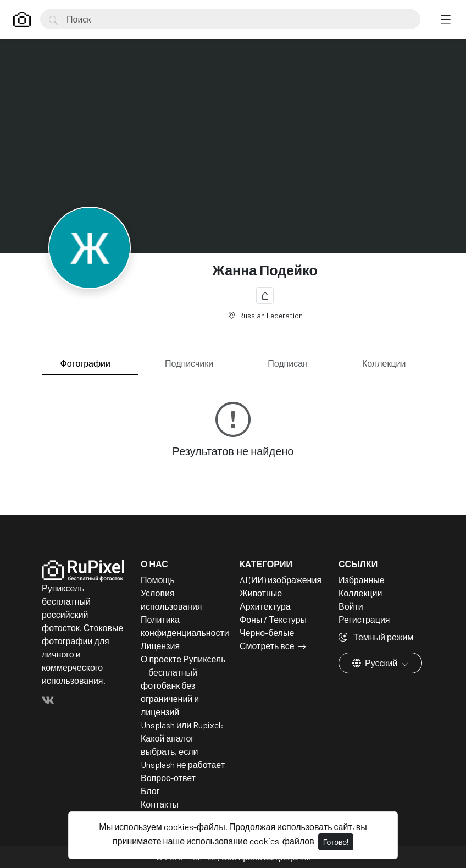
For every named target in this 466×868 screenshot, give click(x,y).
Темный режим (376, 637)
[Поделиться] (265, 295)
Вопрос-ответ (168, 778)
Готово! (336, 842)
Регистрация (364, 619)
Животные (261, 593)
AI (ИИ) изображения (281, 580)
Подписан (288, 363)
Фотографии (85, 363)
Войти (351, 606)
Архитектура (265, 606)
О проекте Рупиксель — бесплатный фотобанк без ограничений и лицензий (183, 685)
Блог (150, 791)
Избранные (362, 580)
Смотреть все (267, 646)
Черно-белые (267, 632)
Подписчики (189, 363)
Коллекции (384, 363)
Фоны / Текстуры (273, 619)
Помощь (158, 580)
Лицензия (160, 646)
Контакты (160, 804)
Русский (376, 663)
